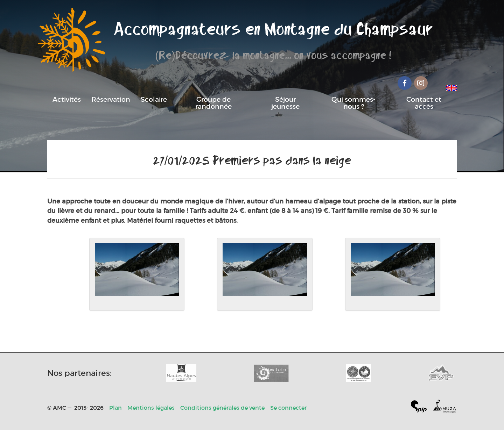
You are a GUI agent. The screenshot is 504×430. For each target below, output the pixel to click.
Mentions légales (151, 408)
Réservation (111, 99)
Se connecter (288, 408)
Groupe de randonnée (213, 103)
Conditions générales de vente (222, 408)
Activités (67, 99)
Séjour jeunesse (285, 103)
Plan (115, 408)
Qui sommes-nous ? (353, 103)
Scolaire (154, 99)
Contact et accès (424, 103)
